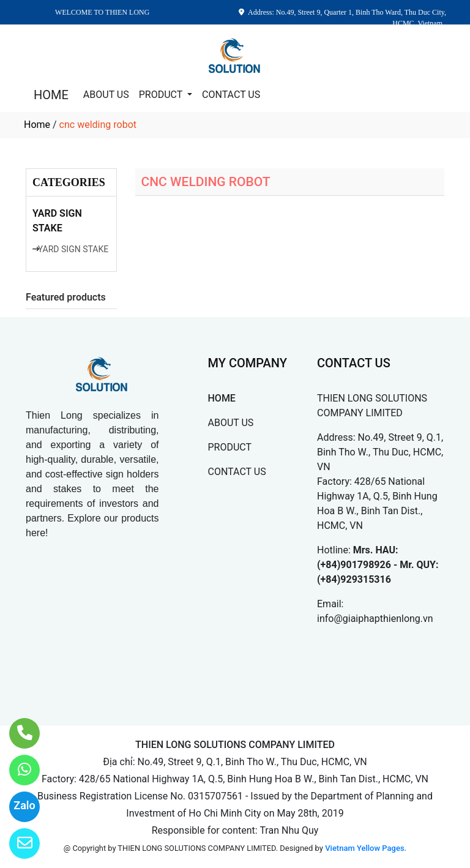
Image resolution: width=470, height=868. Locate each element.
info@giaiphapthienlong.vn (375, 619)
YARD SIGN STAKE (57, 221)
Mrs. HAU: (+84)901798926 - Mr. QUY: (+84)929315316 (378, 565)
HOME (51, 95)
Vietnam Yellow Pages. (366, 848)
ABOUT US (106, 95)
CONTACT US (231, 95)
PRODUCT (162, 95)
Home (37, 125)
